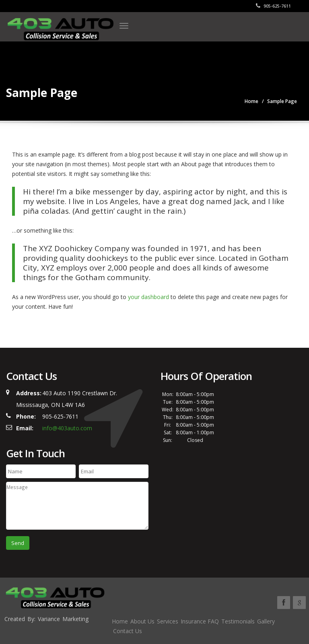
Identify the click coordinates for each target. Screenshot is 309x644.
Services (168, 621)
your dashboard (148, 297)
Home (120, 621)
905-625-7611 (273, 6)
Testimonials (238, 621)
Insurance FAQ (200, 621)
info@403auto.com (67, 428)
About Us (142, 621)
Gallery (266, 621)
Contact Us (128, 631)
